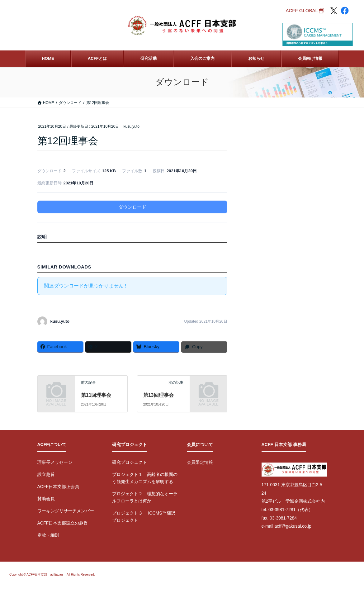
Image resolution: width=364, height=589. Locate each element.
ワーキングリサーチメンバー (66, 511)
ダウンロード (132, 207)
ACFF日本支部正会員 (58, 487)
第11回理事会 (96, 395)
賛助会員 (46, 499)
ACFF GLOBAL (302, 10)
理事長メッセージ (55, 462)
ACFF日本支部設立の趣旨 (63, 523)
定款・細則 (48, 535)
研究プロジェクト (130, 462)
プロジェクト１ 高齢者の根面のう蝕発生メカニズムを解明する (145, 478)
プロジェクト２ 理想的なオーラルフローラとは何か (145, 497)
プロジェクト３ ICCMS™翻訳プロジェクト (144, 517)
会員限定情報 (200, 462)
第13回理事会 (158, 395)
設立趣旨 (46, 474)
